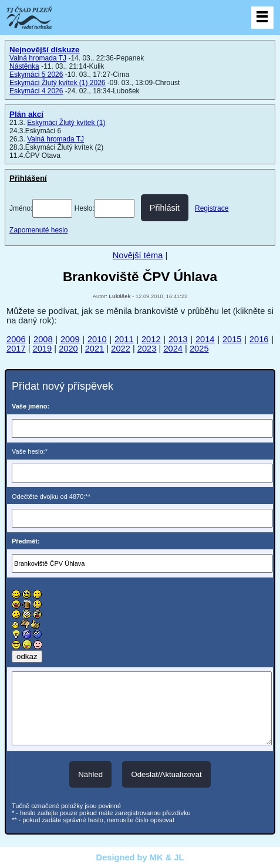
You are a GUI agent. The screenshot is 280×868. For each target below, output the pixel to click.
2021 (95, 349)
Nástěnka (24, 66)
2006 (16, 339)
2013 (178, 339)
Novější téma (138, 255)
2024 (173, 349)
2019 (43, 349)
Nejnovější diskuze (44, 50)
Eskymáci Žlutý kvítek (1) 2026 (57, 83)
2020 (68, 349)
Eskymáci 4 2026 (36, 91)
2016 (259, 339)
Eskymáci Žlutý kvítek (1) (66, 123)
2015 (232, 339)
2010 (97, 339)
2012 (151, 339)
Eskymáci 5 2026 (36, 75)
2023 (147, 349)
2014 (205, 339)
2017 (16, 349)
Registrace (212, 208)
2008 (43, 339)
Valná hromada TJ (38, 58)
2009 (70, 339)
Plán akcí (26, 114)
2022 (121, 349)
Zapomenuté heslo (38, 230)
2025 (199, 349)
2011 (124, 339)
